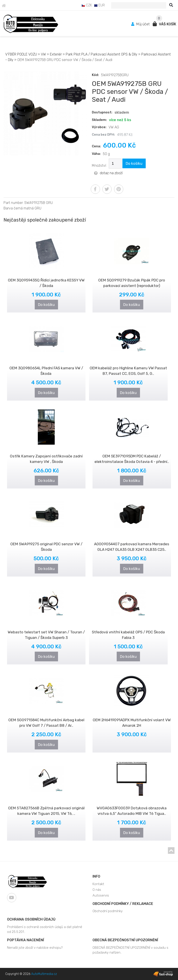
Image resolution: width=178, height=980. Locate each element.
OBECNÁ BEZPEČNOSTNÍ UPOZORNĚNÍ (125, 940)
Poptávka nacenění (25, 940)
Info (96, 876)
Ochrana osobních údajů (31, 919)
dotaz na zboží (108, 173)
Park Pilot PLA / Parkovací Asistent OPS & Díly (102, 54)
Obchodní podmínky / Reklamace (123, 904)
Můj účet (141, 24)
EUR (99, 5)
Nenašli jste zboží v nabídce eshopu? (35, 948)
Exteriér (56, 54)
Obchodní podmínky (108, 911)
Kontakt (98, 884)
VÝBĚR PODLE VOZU (21, 54)
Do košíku (134, 163)
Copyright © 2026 (31, 974)
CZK (87, 5)
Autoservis (101, 895)
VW (43, 54)
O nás (97, 890)
